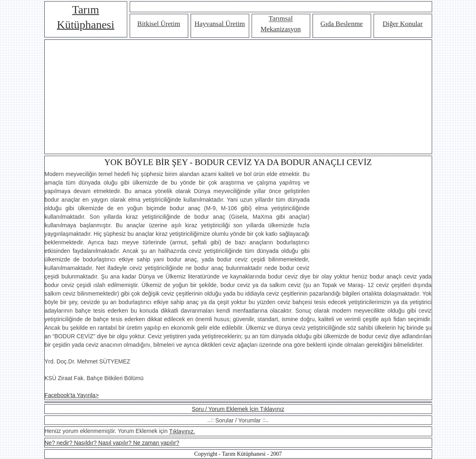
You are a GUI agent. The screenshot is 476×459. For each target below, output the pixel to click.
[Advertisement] (238, 97)
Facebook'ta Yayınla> (72, 395)
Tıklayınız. (182, 431)
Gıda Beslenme (341, 24)
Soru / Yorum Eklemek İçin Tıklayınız (238, 409)
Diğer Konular (403, 24)
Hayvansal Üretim (220, 24)
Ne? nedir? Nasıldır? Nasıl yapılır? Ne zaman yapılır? (112, 443)
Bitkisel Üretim (159, 24)
